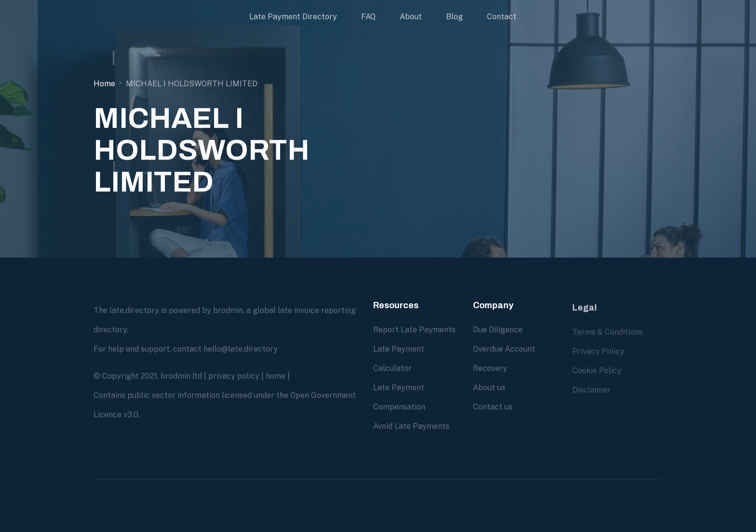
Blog (454, 17)
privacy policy (234, 376)
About (411, 17)
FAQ (368, 17)
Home (104, 84)
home (276, 376)
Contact (502, 17)
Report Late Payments (414, 330)
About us (489, 388)
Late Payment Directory (293, 17)
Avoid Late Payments (411, 426)
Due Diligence (498, 330)
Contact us (493, 407)
